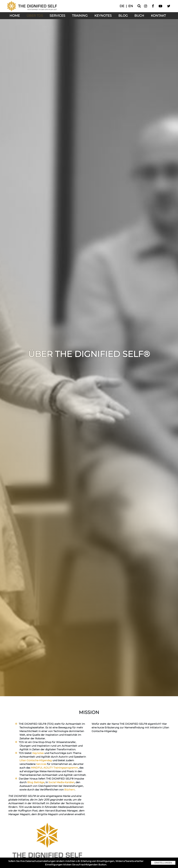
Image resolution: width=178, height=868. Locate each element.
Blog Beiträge (36, 782)
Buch (139, 16)
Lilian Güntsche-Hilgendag (36, 760)
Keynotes (103, 16)
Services (57, 16)
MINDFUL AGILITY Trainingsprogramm (54, 768)
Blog (123, 16)
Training (80, 16)
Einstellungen (163, 863)
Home (15, 16)
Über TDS (35, 16)
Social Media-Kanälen (61, 782)
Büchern (70, 790)
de (122, 6)
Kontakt (158, 16)
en (131, 6)
